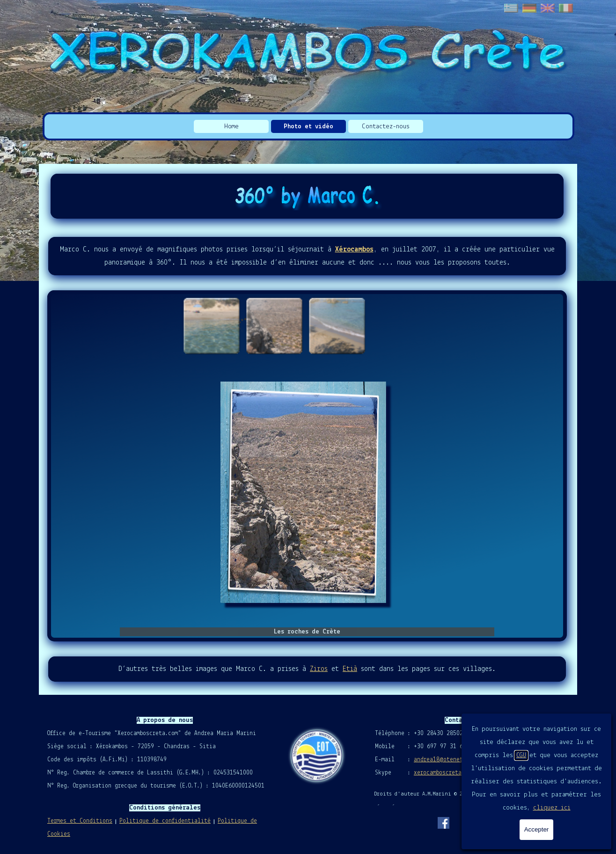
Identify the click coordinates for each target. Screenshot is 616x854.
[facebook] (443, 823)
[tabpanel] (307, 256)
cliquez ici (552, 808)
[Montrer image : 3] (337, 325)
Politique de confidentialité (165, 821)
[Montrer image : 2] (274, 325)
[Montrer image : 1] (211, 325)
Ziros (319, 669)
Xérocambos (354, 250)
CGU (521, 755)
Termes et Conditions (80, 821)
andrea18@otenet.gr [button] (443, 760)
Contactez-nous (386, 127)
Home (231, 127)
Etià (350, 669)
